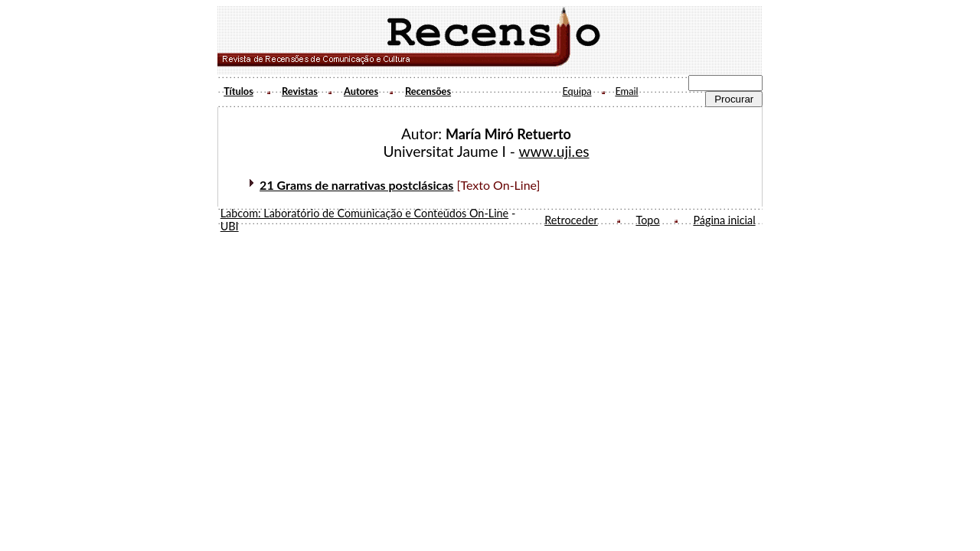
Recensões (428, 91)
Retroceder (571, 220)
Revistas (300, 91)
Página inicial (724, 220)
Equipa (577, 91)
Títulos (238, 91)
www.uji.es (554, 151)
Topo (647, 220)
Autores (361, 91)
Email (626, 91)
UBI (230, 226)
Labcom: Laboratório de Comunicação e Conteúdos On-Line (365, 213)
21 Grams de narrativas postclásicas (356, 185)
